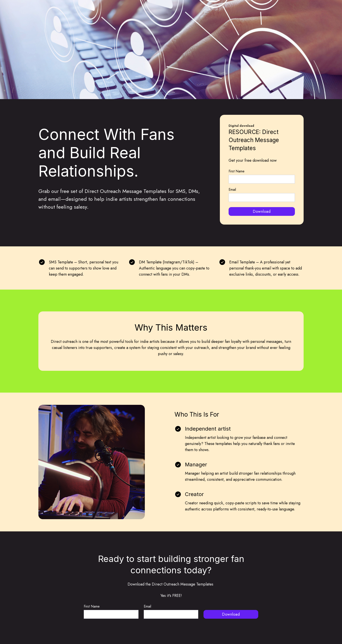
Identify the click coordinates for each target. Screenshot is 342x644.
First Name (237, 171)
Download (262, 211)
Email (232, 190)
